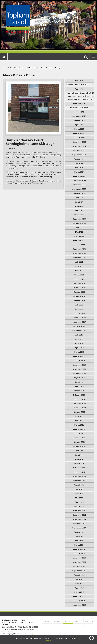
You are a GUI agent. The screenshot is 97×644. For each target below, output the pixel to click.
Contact (89, 621)
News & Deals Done (16, 68)
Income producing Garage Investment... (80, 96)
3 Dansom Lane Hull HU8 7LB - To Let (79, 85)
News (68, 621)
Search (57, 621)
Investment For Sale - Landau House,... (80, 99)
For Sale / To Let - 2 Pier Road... (77, 108)
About (78, 621)
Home (5, 68)
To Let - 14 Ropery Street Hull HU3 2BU (80, 93)
